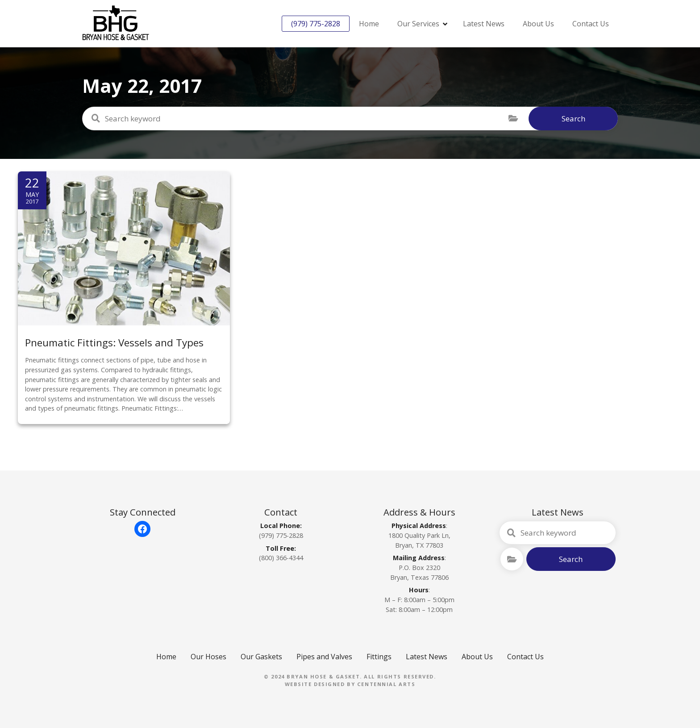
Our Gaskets (261, 657)
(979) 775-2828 (316, 24)
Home (369, 24)
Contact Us (591, 24)
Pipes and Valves (324, 657)
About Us (538, 24)
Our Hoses (208, 657)
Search (573, 119)
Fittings (379, 657)
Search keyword (96, 118)
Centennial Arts (386, 684)
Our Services (418, 24)
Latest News (484, 24)
